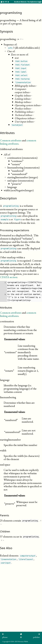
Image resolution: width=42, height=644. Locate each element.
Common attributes (11, 140)
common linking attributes (18, 142)
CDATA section (9, 277)
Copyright (6, 641)
